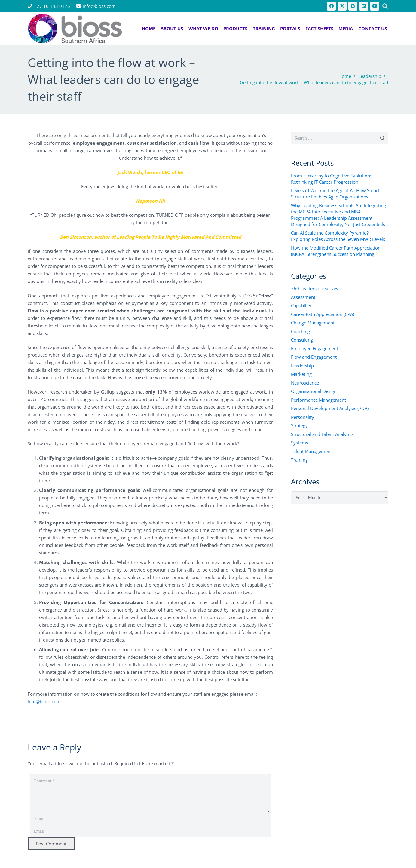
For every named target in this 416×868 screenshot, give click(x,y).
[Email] (150, 831)
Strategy (299, 425)
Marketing (301, 374)
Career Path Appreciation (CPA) (323, 314)
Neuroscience (305, 383)
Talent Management (311, 451)
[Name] (150, 818)
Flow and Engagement (314, 357)
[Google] (353, 6)
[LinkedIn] (364, 6)
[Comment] (150, 793)
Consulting (302, 340)
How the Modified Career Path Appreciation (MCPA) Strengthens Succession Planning (336, 251)
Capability (301, 305)
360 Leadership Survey (315, 288)
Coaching (300, 331)
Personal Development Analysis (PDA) (330, 408)
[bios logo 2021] (75, 29)
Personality (303, 417)
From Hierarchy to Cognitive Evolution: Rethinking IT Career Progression (331, 179)
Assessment (303, 297)
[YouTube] (375, 6)
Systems (300, 443)
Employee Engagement (315, 348)
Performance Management (318, 400)
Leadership (302, 366)
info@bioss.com (44, 701)
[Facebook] (331, 6)
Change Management (313, 323)
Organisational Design (314, 391)
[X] (342, 6)
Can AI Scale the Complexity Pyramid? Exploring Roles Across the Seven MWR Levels (338, 236)
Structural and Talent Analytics (322, 434)
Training (299, 460)
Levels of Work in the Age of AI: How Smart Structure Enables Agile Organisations (335, 193)
